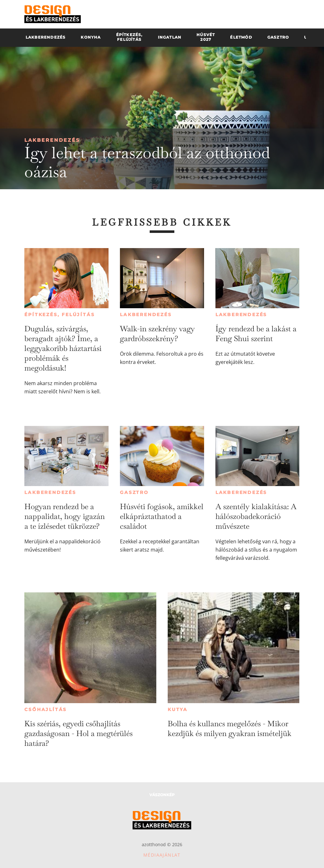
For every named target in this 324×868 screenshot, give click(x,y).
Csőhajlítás (46, 709)
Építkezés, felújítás (59, 315)
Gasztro (134, 492)
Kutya (178, 709)
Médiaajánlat (162, 855)
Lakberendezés (52, 140)
